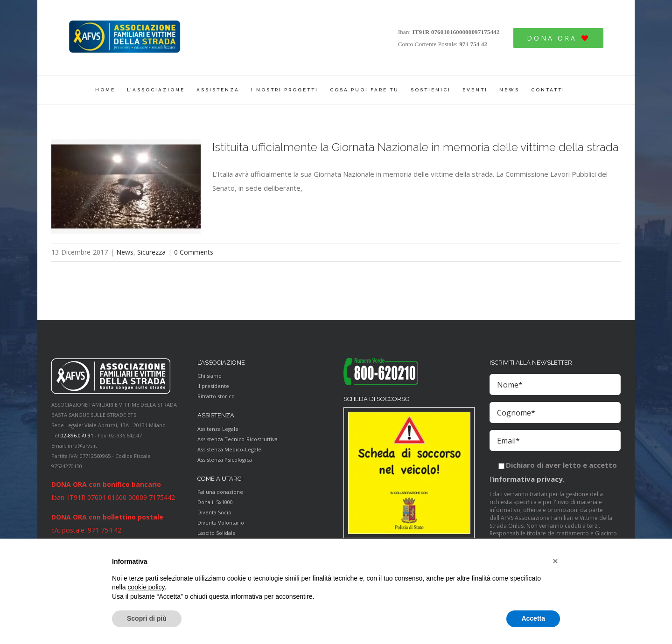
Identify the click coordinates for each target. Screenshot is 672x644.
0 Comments (194, 252)
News (125, 252)
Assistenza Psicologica (225, 460)
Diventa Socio (214, 512)
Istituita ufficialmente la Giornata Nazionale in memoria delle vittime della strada (416, 147)
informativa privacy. (529, 479)
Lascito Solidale (217, 533)
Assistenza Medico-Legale (229, 449)
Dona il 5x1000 (215, 502)
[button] (555, 561)
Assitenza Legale (218, 429)
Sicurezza (151, 252)
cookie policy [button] (146, 587)
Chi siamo (210, 376)
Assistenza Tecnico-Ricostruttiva (238, 439)
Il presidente (213, 386)
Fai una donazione (220, 492)
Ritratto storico (216, 396)
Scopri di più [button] (147, 618)
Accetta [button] (533, 618)
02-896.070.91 (77, 435)
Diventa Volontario (221, 523)
